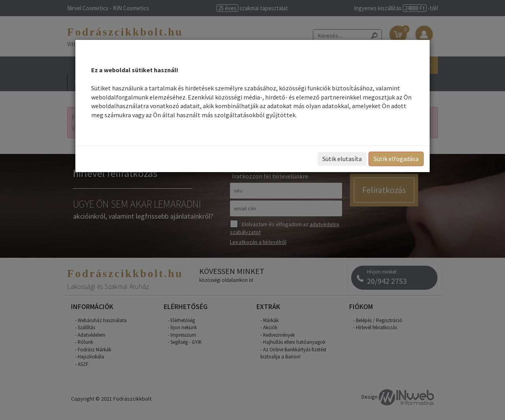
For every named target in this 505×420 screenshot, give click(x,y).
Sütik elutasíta (342, 159)
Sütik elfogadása (396, 159)
